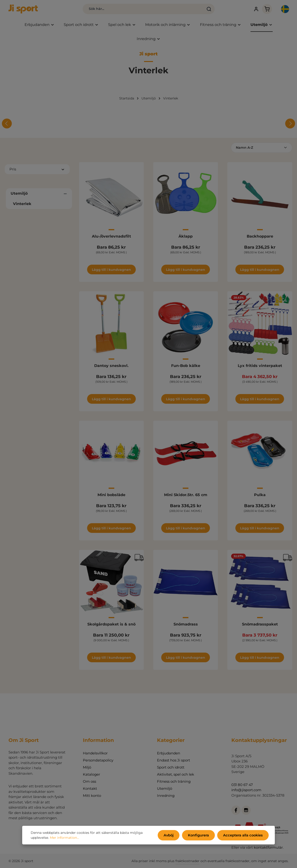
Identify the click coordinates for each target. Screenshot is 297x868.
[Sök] (200, 9)
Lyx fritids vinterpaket (260, 367)
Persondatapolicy (98, 760)
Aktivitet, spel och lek (176, 774)
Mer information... (64, 838)
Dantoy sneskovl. (111, 367)
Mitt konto (92, 796)
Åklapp (186, 237)
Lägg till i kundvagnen (111, 271)
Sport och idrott (171, 767)
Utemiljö (165, 788)
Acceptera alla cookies (244, 835)
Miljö (87, 767)
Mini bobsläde (111, 496)
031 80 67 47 (242, 785)
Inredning (166, 796)
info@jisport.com (246, 790)
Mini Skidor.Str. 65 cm (186, 496)
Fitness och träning (174, 781)
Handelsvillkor (95, 753)
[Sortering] (262, 149)
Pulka (260, 496)
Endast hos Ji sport (174, 760)
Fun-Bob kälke (186, 367)
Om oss (89, 781)
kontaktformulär (268, 847)
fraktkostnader (187, 861)
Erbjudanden (169, 753)
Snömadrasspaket (260, 625)
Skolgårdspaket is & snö (111, 625)
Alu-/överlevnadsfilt (111, 237)
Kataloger (91, 774)
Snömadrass (186, 625)
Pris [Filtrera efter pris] (37, 170)
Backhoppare (260, 237)
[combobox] (134, 9)
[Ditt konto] (252, 10)
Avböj (172, 835)
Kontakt (90, 788)
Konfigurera (201, 835)
